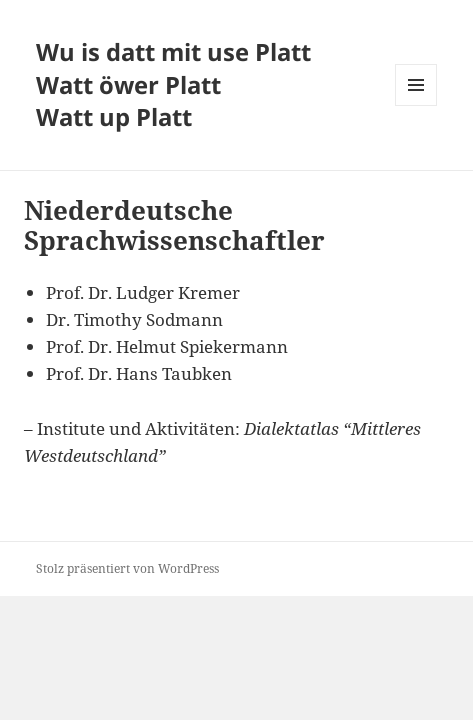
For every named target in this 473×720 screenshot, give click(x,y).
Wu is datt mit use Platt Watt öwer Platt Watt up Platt (173, 84)
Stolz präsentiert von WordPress (127, 568)
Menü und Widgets (416, 105)
